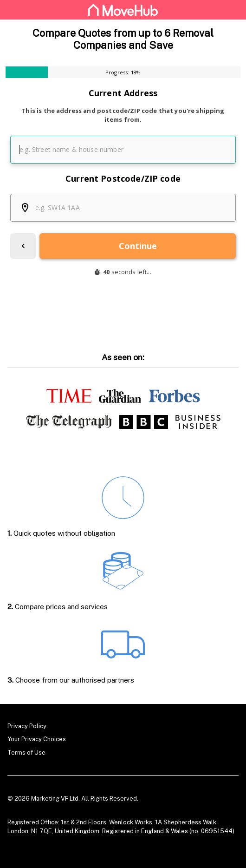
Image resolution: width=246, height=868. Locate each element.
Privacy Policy (27, 726)
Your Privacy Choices (37, 739)
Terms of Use (26, 753)
